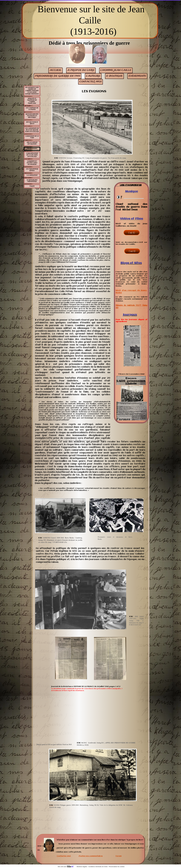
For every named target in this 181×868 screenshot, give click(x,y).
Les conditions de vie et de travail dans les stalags (32, 130)
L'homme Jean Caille (116, 70)
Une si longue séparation (32, 143)
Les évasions (32, 149)
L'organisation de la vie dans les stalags (32, 155)
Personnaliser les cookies (117, 867)
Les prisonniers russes (32, 170)
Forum (32, 186)
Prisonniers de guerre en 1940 (58, 76)
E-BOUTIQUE (114, 76)
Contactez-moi (64, 856)
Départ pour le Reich (32, 123)
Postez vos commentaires (91, 856)
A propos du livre (81, 70)
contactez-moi (90, 82)
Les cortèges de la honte (32, 109)
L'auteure (93, 76)
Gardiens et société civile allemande (32, 163)
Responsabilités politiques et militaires (32, 116)
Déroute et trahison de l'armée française (32, 101)
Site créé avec (67, 867)
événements (137, 76)
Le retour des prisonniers (32, 181)
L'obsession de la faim (32, 137)
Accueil (56, 70)
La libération (32, 175)
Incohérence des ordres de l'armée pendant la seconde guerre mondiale (32, 91)
